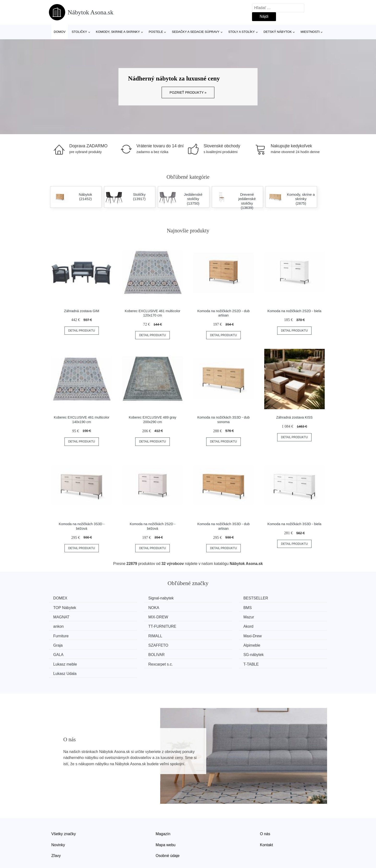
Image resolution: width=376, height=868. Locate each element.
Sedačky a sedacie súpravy (196, 32)
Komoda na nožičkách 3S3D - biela (294, 524)
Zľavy (56, 834)
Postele (156, 32)
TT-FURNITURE (211, 616)
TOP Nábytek (280, 598)
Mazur (60, 616)
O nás (265, 812)
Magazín (163, 812)
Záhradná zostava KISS (294, 417)
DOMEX (62, 598)
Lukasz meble (138, 643)
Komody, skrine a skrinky (118, 32)
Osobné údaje (168, 834)
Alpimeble (135, 634)
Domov (60, 32)
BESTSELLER (210, 598)
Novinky (58, 823)
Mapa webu (166, 823)
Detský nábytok (278, 32)
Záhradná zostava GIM (82, 311)
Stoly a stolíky (241, 32)
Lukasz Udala (67, 652)
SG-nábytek (65, 643)
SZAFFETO (65, 634)
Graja (274, 625)
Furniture (63, 625)
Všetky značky (64, 812)
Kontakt (266, 823)
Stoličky (79, 32)
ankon (132, 616)
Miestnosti (310, 32)
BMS (131, 607)
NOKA (60, 607)
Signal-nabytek (139, 598)
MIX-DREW (279, 607)
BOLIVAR (277, 634)
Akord (274, 616)
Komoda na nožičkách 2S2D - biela (294, 311)
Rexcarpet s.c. (210, 643)
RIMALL (133, 625)
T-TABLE (277, 643)
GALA (203, 634)
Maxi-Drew (207, 625)
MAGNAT (206, 607)
